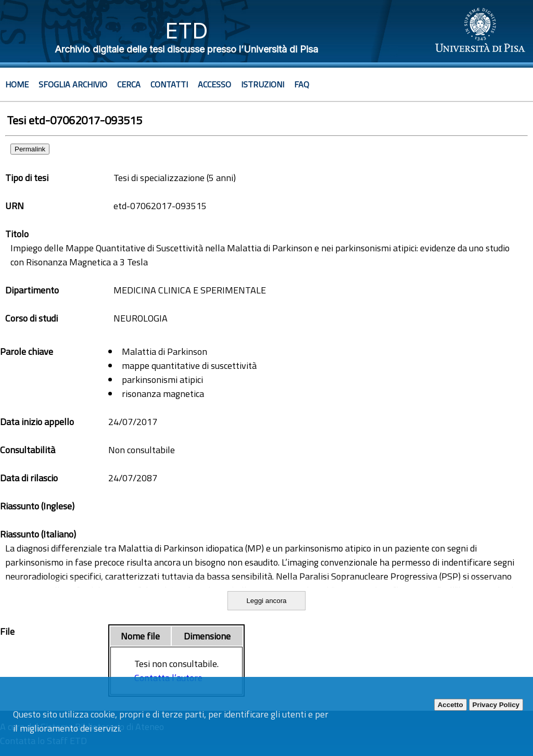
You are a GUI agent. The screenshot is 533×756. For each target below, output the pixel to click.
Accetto (450, 705)
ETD (187, 30)
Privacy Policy (496, 705)
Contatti (169, 84)
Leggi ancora (266, 601)
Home (17, 84)
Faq (302, 84)
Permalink (30, 149)
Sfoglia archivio (73, 84)
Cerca (129, 84)
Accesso (214, 84)
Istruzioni (263, 84)
